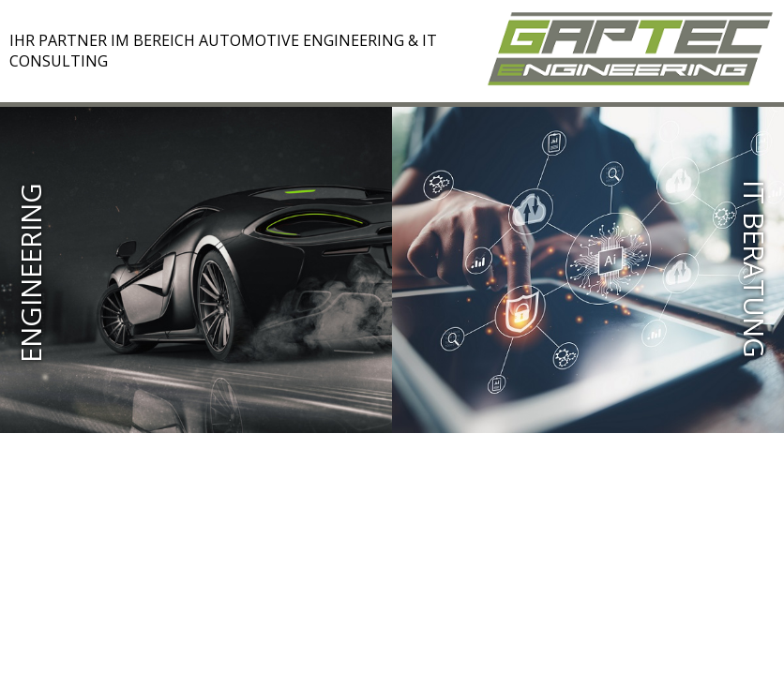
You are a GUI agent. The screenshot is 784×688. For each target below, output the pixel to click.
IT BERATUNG (754, 269)
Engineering (31, 273)
